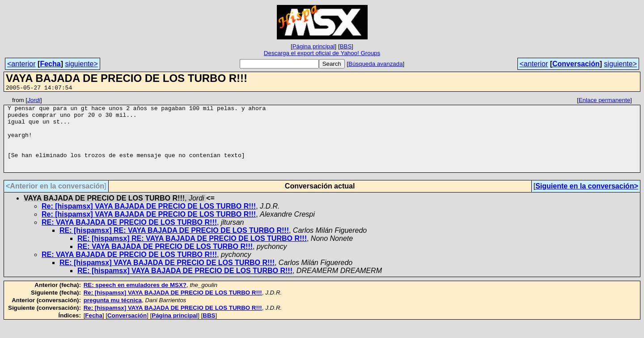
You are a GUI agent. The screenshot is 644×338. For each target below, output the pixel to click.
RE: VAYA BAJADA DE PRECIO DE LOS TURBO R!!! (129, 237)
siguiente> (81, 64)
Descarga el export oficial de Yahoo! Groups (322, 53)
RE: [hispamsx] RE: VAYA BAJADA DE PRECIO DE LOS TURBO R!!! (174, 245)
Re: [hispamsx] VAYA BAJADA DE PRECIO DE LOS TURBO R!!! (149, 221)
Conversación (576, 64)
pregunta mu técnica (113, 315)
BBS (346, 46)
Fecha (50, 64)
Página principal (314, 46)
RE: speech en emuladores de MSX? (135, 300)
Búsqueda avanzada (376, 64)
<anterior (21, 64)
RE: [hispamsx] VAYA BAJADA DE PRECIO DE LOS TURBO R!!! (167, 277)
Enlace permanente (605, 101)
